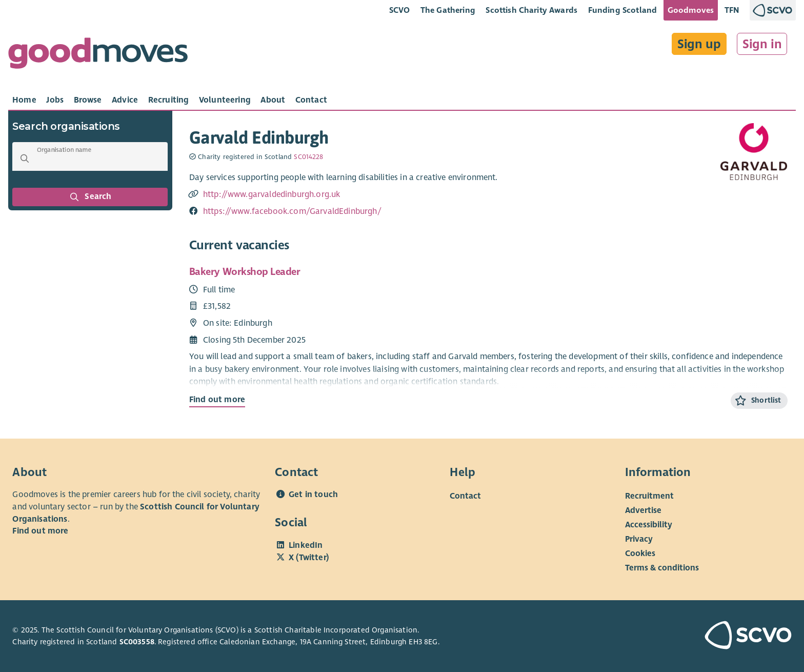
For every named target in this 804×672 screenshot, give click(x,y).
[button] (25, 159)
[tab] (24, 100)
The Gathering (448, 10)
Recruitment (649, 496)
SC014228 (308, 157)
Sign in (762, 44)
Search (90, 197)
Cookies (640, 554)
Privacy (639, 539)
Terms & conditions (662, 568)
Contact (465, 496)
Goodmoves (691, 10)
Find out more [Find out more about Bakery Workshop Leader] (217, 400)
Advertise (643, 510)
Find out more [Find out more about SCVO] (40, 531)
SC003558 (137, 642)
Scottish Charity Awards (531, 10)
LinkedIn (306, 545)
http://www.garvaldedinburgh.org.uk (272, 194)
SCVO (400, 10)
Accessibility (649, 525)
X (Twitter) (309, 558)
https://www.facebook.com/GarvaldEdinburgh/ (292, 211)
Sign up (699, 44)
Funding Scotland (623, 10)
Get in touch (313, 495)
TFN (732, 10)
